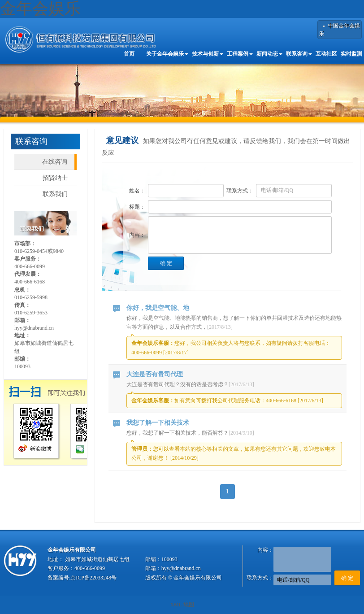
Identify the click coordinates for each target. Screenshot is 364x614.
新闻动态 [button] (269, 54)
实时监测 (351, 54)
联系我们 (55, 194)
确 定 (166, 263)
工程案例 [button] (240, 54)
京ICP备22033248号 (93, 578)
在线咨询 (55, 162)
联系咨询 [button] (299, 54)
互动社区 (326, 54)
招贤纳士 (55, 178)
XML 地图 (182, 605)
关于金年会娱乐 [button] (167, 54)
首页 (129, 54)
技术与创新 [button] (208, 54)
